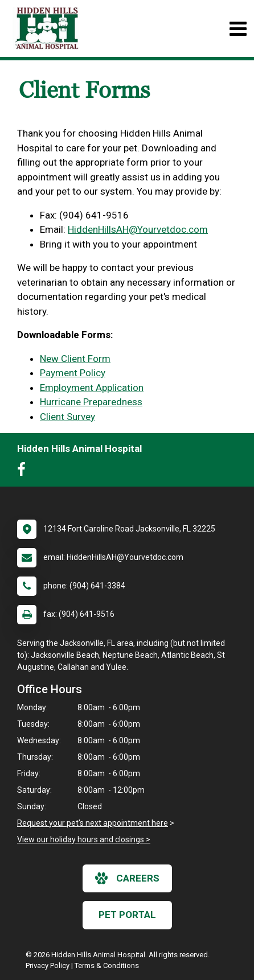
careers (127, 878)
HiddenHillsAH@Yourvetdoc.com (138, 229)
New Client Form (75, 359)
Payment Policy (73, 373)
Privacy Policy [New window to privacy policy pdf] (48, 965)
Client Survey (67, 417)
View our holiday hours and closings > (84, 839)
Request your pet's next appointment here (93, 823)
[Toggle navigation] (238, 29)
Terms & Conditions (107, 965)
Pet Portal (127, 915)
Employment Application (92, 388)
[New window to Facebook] (24, 472)
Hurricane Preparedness (91, 402)
